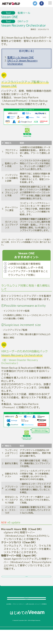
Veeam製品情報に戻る (26, 611)
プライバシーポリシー (18, 618)
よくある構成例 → (26, 580)
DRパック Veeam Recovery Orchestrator (22, 62)
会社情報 (9, 618)
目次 (26, 51)
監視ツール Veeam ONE (21, 57)
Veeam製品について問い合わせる (27, 606)
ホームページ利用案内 (41, 618)
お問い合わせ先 (30, 618)
